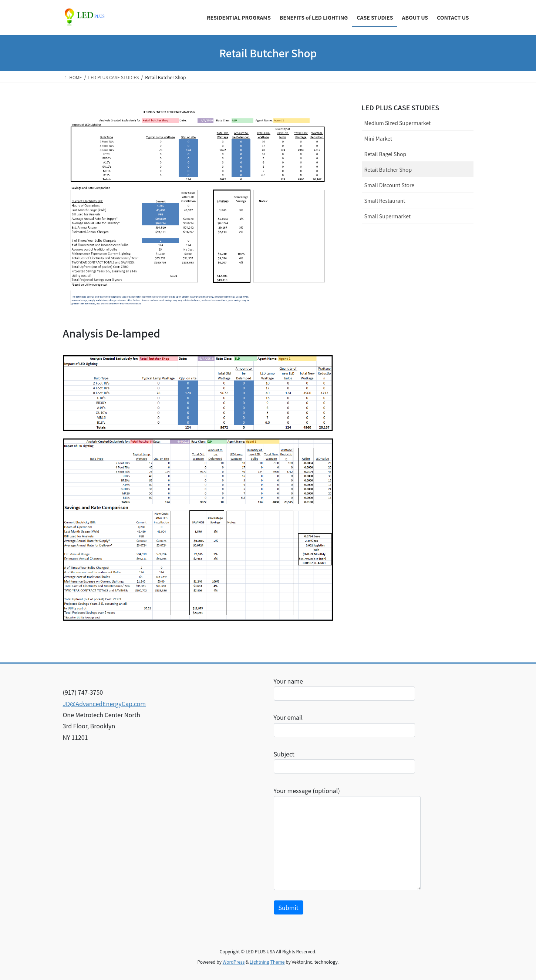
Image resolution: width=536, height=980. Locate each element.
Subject (344, 761)
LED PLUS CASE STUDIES (401, 107)
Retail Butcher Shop (388, 170)
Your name (344, 689)
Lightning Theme (267, 962)
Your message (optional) (347, 838)
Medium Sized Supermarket (398, 123)
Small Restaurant (385, 201)
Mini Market (378, 138)
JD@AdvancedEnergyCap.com (104, 704)
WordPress (234, 962)
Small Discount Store (389, 185)
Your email (344, 725)
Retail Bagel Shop (385, 154)
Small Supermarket (388, 216)
